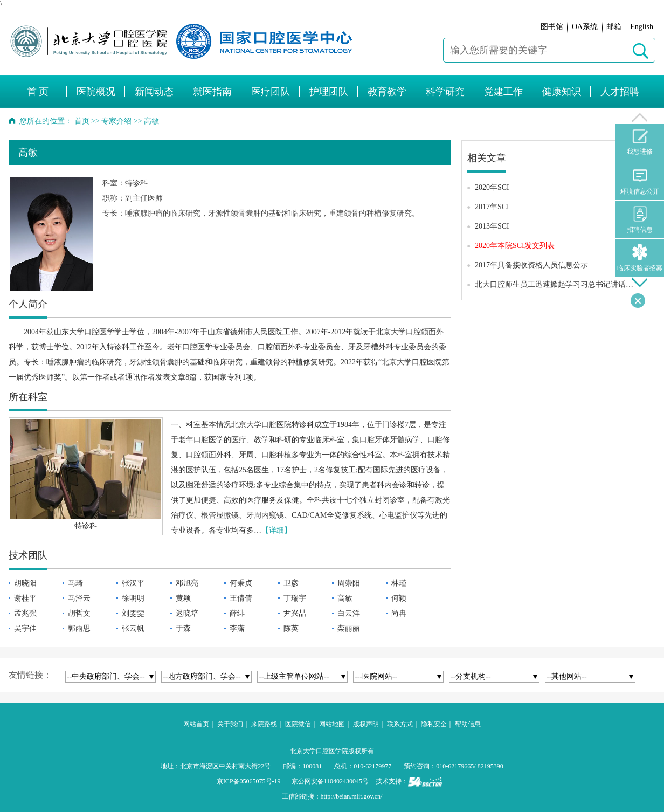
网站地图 (332, 724)
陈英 (291, 628)
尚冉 (399, 613)
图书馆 (552, 27)
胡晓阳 (25, 583)
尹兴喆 (295, 613)
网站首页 (196, 724)
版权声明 (366, 724)
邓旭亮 (187, 583)
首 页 (38, 92)
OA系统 (585, 27)
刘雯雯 (133, 613)
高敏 (345, 598)
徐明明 (133, 598)
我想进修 (640, 142)
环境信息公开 (640, 181)
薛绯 (237, 613)
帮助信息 (468, 724)
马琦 (75, 583)
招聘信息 (640, 220)
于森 (183, 628)
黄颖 (183, 598)
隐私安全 (434, 724)
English (642, 27)
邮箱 (614, 27)
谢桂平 (25, 598)
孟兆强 (25, 613)
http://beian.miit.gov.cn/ (352, 796)
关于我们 (230, 724)
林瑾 (399, 583)
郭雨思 (79, 628)
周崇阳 (349, 583)
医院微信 (298, 724)
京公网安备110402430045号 (330, 781)
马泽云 (79, 598)
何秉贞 (241, 583)
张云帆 (133, 628)
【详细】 (276, 530)
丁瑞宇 (295, 598)
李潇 (237, 628)
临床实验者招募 (640, 258)
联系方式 (400, 724)
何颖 (399, 598)
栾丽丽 (349, 628)
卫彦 (291, 583)
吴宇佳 (25, 628)
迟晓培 (187, 613)
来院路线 (264, 724)
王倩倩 (241, 598)
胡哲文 (79, 613)
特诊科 (136, 183)
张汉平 (133, 583)
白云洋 (349, 613)
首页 (82, 121)
